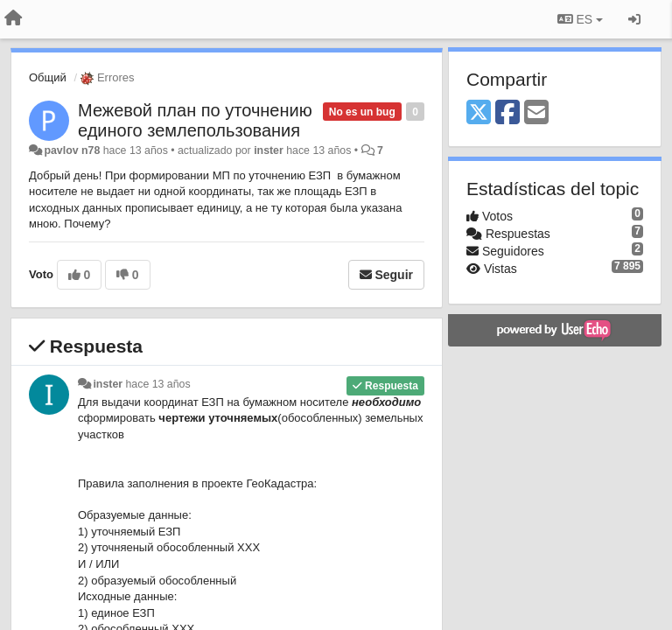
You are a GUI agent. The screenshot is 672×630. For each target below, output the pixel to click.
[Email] (536, 113)
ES (580, 19)
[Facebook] (507, 113)
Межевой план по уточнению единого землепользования (195, 120)
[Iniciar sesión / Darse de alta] (634, 19)
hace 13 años (158, 384)
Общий (48, 77)
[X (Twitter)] (479, 113)
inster (269, 150)
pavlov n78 (72, 150)
